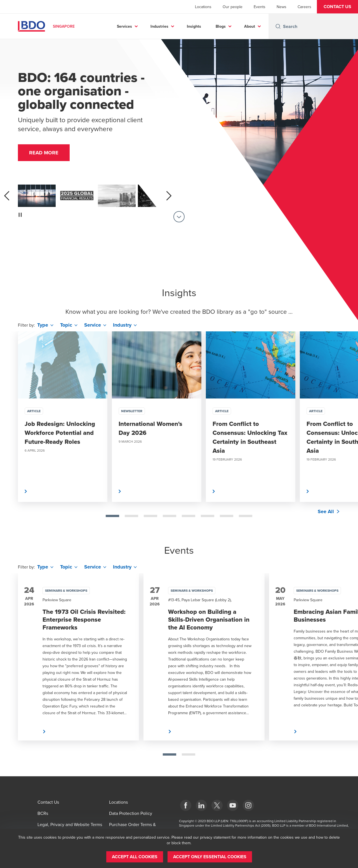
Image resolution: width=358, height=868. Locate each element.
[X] (217, 805)
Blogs (221, 26)
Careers (304, 7)
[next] (169, 196)
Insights (194, 26)
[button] (337, 7)
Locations (203, 7)
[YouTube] (233, 805)
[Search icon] (278, 26)
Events (260, 7)
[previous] (7, 196)
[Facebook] (186, 805)
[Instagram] (248, 805)
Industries (159, 26)
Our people (233, 7)
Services (124, 26)
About (250, 26)
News (282, 7)
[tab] (112, 516)
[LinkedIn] (201, 805)
